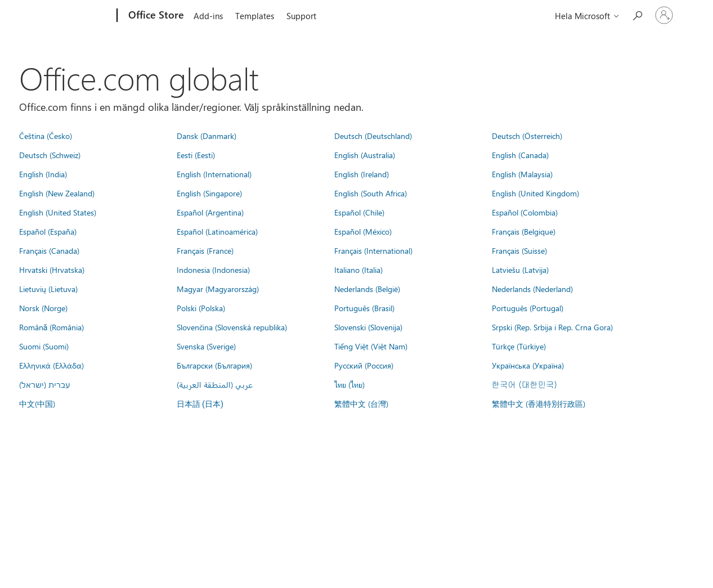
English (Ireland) (362, 174)
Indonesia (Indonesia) (213, 270)
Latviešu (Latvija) (520, 270)
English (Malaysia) (522, 174)
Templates (255, 16)
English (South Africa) (371, 193)
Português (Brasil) (364, 308)
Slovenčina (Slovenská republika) (232, 327)
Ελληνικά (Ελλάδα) (51, 365)
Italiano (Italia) (358, 270)
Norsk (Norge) (43, 308)
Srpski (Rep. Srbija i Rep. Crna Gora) (552, 327)
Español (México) (363, 231)
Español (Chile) (359, 212)
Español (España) (48, 231)
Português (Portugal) (528, 308)
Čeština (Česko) (46, 136)
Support (301, 16)
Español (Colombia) (525, 212)
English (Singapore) (209, 193)
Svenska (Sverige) (206, 346)
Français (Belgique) (524, 231)
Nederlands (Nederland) (532, 289)
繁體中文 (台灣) (361, 403)
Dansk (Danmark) (207, 136)
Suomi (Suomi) (44, 346)
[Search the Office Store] (637, 14)
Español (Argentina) (210, 212)
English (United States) (58, 212)
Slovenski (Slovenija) (368, 327)
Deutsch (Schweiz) (50, 155)
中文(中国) (37, 403)
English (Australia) (365, 155)
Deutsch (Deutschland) (373, 136)
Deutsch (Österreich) (527, 136)
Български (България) (214, 365)
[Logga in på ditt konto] (664, 15)
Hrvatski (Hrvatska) (52, 270)
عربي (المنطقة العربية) (215, 384)
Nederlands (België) (367, 289)
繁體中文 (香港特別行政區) (539, 403)
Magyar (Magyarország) (218, 289)
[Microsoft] (74, 16)
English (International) (214, 174)
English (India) (43, 174)
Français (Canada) (49, 250)
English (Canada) (520, 155)
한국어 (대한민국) (524, 384)
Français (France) (205, 250)
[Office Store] (155, 16)
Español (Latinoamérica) (217, 231)
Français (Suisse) (519, 250)
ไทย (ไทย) (349, 384)
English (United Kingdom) (535, 193)
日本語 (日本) (200, 404)
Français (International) (373, 250)
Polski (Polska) (201, 308)
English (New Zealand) (57, 193)
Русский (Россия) (364, 365)
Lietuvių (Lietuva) (48, 289)
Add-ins (208, 16)
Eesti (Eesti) (196, 155)
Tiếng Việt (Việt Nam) (371, 346)
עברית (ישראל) (44, 384)
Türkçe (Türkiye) (519, 346)
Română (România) (52, 327)
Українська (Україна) (528, 365)
